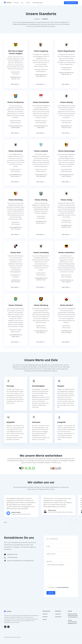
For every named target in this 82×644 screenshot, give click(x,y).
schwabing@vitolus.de (41, 278)
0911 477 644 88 (66, 333)
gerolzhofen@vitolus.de (41, 126)
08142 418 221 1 (41, 223)
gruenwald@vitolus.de (16, 175)
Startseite (37, 19)
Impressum (58, 614)
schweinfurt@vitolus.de (66, 280)
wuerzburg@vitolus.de (41, 331)
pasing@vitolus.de (66, 225)
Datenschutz (58, 617)
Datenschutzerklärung (63, 587)
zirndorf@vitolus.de (66, 331)
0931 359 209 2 (41, 333)
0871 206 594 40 (41, 176)
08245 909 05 (16, 337)
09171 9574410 (16, 282)
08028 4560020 (16, 128)
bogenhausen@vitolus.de (66, 73)
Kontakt (28, 3)
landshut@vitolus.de (41, 175)
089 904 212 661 (66, 227)
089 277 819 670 (66, 128)
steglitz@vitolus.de (16, 77)
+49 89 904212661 (37, 3)
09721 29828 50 (66, 282)
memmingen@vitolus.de (66, 175)
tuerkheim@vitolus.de (16, 335)
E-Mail (48, 546)
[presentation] (58, 581)
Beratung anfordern (71, 3)
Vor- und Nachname (52, 539)
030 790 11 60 (16, 79)
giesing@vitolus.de (66, 126)
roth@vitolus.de (16, 280)
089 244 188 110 (16, 176)
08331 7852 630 (66, 176)
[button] (71, 522)
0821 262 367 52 (41, 76)
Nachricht (49, 561)
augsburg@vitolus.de (41, 75)
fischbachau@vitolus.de (16, 126)
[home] (8, 3)
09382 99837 (41, 128)
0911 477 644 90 (16, 229)
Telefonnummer (51, 554)
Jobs (22, 3)
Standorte (16, 3)
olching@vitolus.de (41, 221)
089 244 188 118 (66, 74)
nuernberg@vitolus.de (16, 227)
